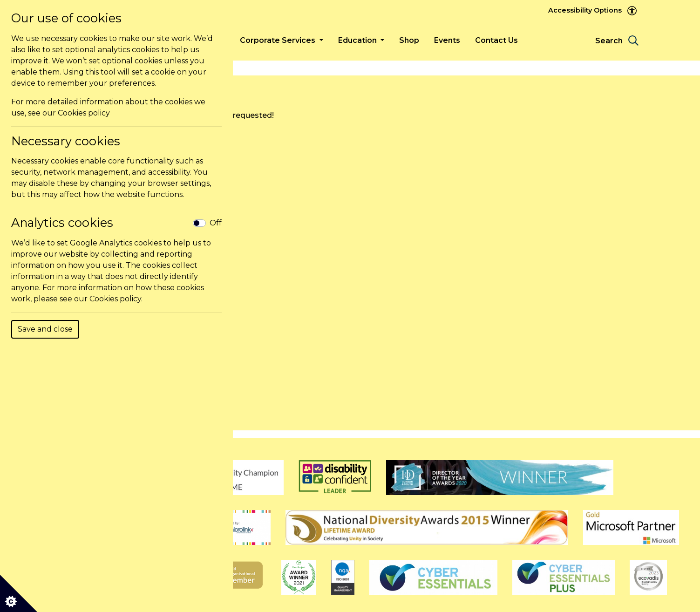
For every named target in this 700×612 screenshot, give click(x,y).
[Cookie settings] (19, 593)
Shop (409, 40)
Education (358, 40)
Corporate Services (279, 40)
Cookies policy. (116, 299)
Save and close (45, 329)
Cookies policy (84, 113)
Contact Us (496, 40)
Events (447, 40)
